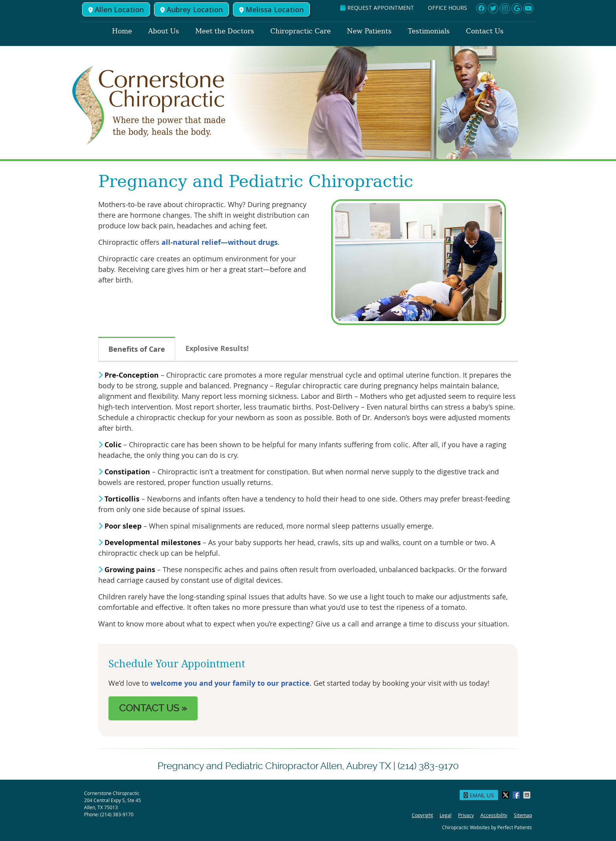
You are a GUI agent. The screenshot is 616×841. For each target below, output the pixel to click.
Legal (445, 815)
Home (122, 31)
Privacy (466, 815)
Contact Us (485, 31)
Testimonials (429, 31)
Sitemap (523, 815)
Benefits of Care (137, 349)
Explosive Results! (217, 348)
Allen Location (116, 9)
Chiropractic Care (301, 31)
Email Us (479, 795)
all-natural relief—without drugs (220, 242)
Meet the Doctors (225, 31)
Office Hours (447, 8)
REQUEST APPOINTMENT (377, 8)
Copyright (422, 815)
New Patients (369, 31)
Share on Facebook (517, 795)
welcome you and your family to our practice (230, 683)
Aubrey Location (192, 9)
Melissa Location (271, 9)
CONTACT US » (153, 708)
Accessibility (494, 815)
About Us (164, 31)
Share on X (506, 795)
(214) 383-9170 (117, 814)
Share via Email (528, 795)
